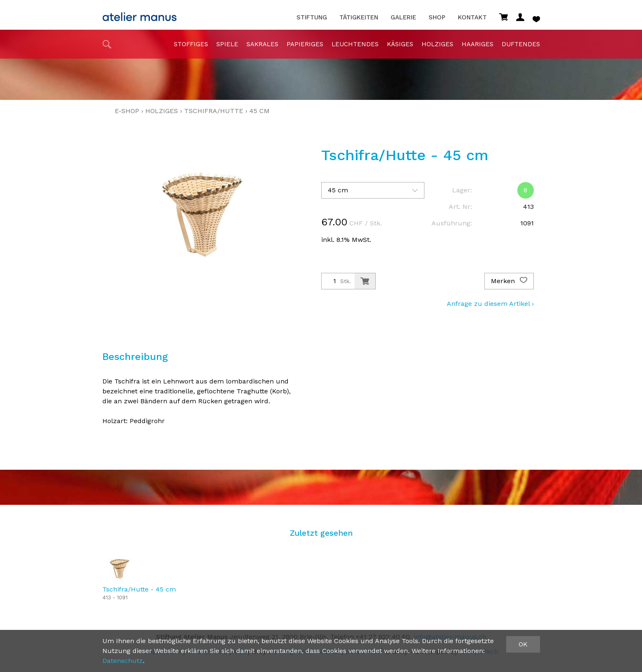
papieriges (305, 44)
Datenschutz (123, 661)
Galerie (403, 18)
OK (523, 644)
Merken (509, 281)
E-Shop (127, 111)
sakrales (262, 44)
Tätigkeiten (359, 18)
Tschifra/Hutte (214, 111)
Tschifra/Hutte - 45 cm (139, 589)
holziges (437, 44)
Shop (437, 18)
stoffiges (191, 44)
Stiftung (312, 18)
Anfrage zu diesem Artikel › (490, 304)
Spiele (227, 44)
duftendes (521, 44)
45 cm (259, 111)
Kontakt (472, 18)
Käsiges (400, 44)
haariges (477, 44)
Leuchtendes (355, 44)
